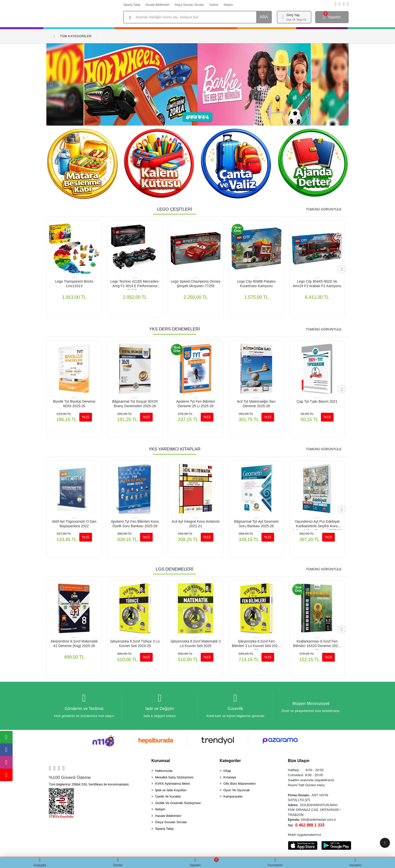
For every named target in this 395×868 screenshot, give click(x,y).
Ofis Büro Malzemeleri (240, 785)
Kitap (227, 772)
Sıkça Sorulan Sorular (189, 5)
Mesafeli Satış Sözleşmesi (174, 779)
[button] (51, 84)
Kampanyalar (233, 798)
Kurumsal (161, 762)
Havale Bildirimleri (157, 5)
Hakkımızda (164, 772)
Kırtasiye (230, 779)
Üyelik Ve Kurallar (168, 798)
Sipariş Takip (132, 5)
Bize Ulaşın (299, 762)
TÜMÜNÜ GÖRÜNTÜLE (324, 209)
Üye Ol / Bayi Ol (296, 20)
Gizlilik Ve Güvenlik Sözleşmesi (178, 804)
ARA (264, 17)
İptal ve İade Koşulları (171, 791)
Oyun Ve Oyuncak (237, 791)
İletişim (228, 5)
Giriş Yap (293, 15)
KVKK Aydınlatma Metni (173, 785)
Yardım (214, 5)
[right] (345, 270)
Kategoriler (230, 762)
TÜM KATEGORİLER (73, 36)
